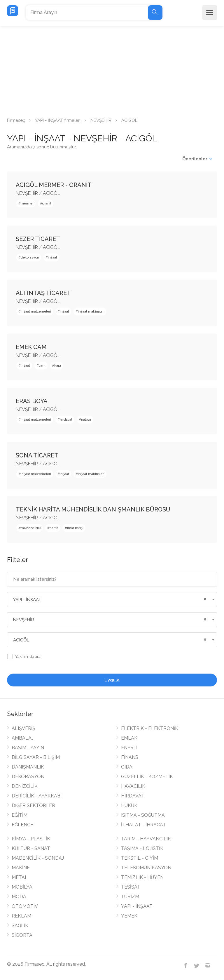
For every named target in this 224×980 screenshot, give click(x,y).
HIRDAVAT (133, 796)
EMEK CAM (31, 347)
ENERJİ (129, 748)
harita (54, 528)
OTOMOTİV (25, 906)
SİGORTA (22, 935)
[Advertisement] (112, 70)
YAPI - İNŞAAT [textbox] (27, 600)
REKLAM (21, 916)
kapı (58, 365)
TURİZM (130, 897)
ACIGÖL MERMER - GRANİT (54, 185)
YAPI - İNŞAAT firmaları (58, 120)
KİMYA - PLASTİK (31, 839)
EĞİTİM (20, 815)
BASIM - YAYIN (28, 748)
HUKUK (129, 805)
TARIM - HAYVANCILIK (146, 839)
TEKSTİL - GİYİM (140, 858)
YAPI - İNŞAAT (137, 906)
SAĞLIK (20, 926)
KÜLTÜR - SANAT (31, 848)
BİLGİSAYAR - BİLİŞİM (36, 757)
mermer (27, 203)
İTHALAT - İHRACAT (143, 825)
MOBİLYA (22, 887)
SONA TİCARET (37, 455)
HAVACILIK (133, 786)
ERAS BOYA (32, 401)
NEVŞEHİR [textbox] (24, 620)
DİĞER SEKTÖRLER (33, 805)
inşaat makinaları (91, 311)
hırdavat (66, 419)
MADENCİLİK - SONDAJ (38, 858)
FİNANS (130, 757)
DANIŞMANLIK (28, 767)
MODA (19, 897)
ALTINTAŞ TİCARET (43, 293)
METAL (20, 877)
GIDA (127, 767)
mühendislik (31, 528)
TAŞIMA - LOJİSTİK (142, 848)
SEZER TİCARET (38, 239)
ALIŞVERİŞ (23, 728)
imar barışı (75, 528)
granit (47, 203)
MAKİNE (21, 868)
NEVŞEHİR (101, 120)
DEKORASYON (28, 777)
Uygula (112, 680)
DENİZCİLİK (25, 786)
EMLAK (129, 738)
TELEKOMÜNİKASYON (146, 868)
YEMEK (129, 916)
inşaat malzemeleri (36, 311)
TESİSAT (131, 887)
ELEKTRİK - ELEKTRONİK (150, 728)
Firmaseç (16, 120)
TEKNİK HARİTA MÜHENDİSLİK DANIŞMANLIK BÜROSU (93, 509)
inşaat (52, 257)
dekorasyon (30, 257)
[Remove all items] (204, 599)
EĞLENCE (22, 825)
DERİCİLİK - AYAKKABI (37, 796)
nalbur (86, 419)
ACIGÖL (51, 193)
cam (42, 365)
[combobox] (112, 600)
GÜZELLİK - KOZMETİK (147, 777)
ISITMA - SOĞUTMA (143, 815)
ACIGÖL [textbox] (21, 640)
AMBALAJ (23, 738)
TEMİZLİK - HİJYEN (142, 877)
